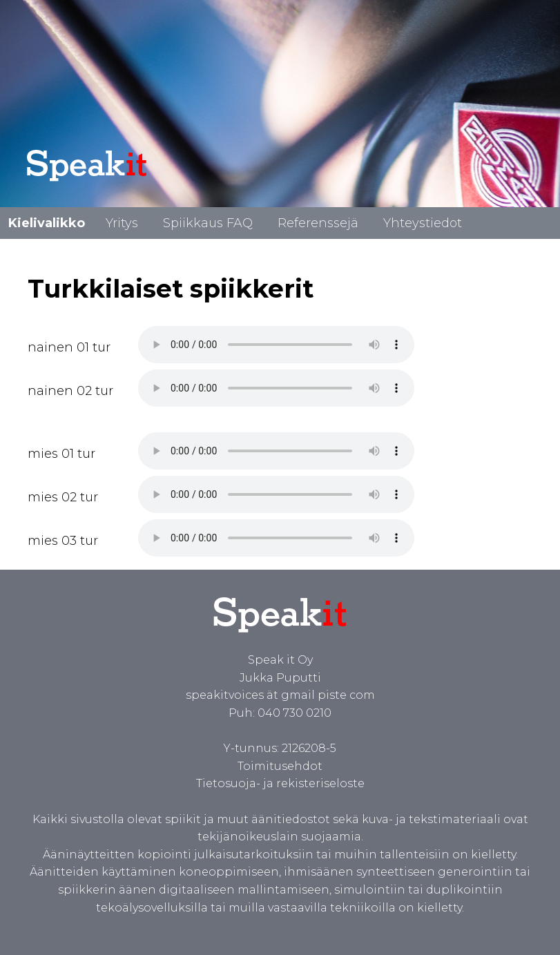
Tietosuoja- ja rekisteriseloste (280, 783)
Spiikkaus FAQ (208, 223)
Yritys (122, 223)
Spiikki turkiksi (276, 345)
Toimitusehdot (280, 766)
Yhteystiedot (423, 223)
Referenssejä (318, 223)
